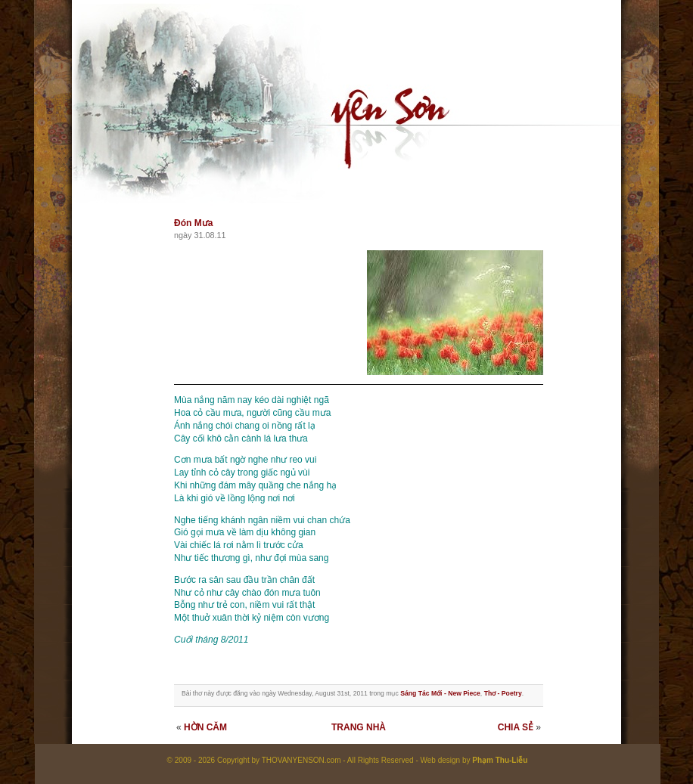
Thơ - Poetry (503, 693)
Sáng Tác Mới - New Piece (440, 693)
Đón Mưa (193, 223)
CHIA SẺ (516, 727)
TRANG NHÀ (359, 727)
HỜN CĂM (205, 727)
